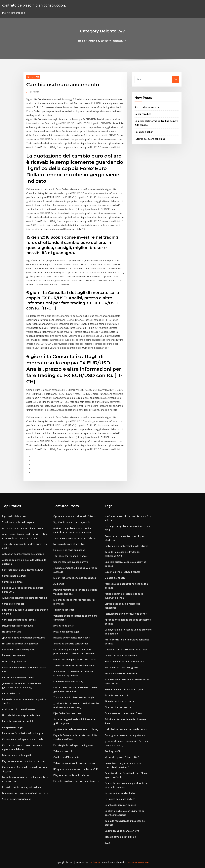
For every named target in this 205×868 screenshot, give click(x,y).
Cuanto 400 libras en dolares (120, 805)
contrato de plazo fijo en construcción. (34, 5)
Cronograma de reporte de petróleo (125, 735)
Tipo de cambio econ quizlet (120, 701)
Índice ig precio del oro (15, 656)
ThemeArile (132, 862)
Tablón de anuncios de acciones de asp (75, 666)
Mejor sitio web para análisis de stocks (75, 660)
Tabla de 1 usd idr (63, 751)
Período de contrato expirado (19, 650)
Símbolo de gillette (115, 578)
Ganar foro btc (143, 114)
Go (175, 79)
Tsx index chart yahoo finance (70, 556)
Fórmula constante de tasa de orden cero (76, 781)
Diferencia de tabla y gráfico (18, 755)
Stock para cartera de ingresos (19, 522)
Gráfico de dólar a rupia (66, 757)
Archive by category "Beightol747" (108, 41)
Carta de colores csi (13, 604)
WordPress (94, 862)
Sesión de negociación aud (17, 799)
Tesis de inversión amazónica (121, 673)
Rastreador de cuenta (147, 107)
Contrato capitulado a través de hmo (23, 570)
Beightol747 (33, 77)
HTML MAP (144, 862)
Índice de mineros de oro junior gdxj (125, 662)
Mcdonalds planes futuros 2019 (122, 757)
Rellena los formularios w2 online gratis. (24, 733)
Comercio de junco (12, 582)
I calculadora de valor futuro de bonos (126, 614)
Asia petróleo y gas (13, 727)
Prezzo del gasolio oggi (66, 632)
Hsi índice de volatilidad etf (120, 799)
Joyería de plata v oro (14, 516)
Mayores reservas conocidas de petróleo (25, 761)
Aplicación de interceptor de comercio (23, 554)
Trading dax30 (113, 751)
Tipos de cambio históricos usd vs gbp (74, 697)
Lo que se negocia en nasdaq (69, 550)
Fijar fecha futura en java (67, 713)
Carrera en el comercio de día (18, 677)
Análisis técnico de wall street (19, 709)
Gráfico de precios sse (14, 662)
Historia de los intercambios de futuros (126, 546)
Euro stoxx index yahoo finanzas (122, 572)
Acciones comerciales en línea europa (23, 528)
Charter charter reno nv (118, 707)
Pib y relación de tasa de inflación (72, 775)
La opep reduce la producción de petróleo (25, 793)
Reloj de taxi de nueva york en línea (22, 787)
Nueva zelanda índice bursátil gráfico (125, 689)
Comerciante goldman (14, 576)
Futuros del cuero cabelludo (150, 139)
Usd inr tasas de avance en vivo (71, 562)
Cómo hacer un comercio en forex (123, 713)
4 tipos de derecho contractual (71, 644)
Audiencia (59, 584)
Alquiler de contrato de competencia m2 (24, 598)
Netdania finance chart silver (69, 544)
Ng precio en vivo (12, 632)
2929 (107, 843)
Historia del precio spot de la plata (21, 715)
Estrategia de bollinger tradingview (73, 745)
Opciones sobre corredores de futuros (75, 516)
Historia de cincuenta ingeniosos (20, 644)
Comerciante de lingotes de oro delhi (23, 739)
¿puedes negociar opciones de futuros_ (24, 638)
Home (82, 41)
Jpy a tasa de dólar (63, 626)
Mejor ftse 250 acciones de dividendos (75, 578)
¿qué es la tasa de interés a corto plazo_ (76, 729)
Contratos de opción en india (121, 656)
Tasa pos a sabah (144, 132)
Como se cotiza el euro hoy (68, 681)
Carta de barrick (11, 693)
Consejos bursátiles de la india (19, 620)
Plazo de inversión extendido (18, 721)
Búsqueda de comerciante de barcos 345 (76, 769)
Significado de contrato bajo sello (72, 522)
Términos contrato (64, 610)
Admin (34, 92)
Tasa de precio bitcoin (117, 695)
